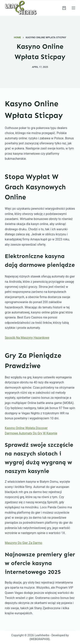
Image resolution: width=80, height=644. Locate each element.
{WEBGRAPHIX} (40, 639)
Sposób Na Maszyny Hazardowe (27, 338)
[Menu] (73, 8)
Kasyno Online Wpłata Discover (26, 428)
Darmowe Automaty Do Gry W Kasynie (31, 433)
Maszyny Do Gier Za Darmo (24, 543)
